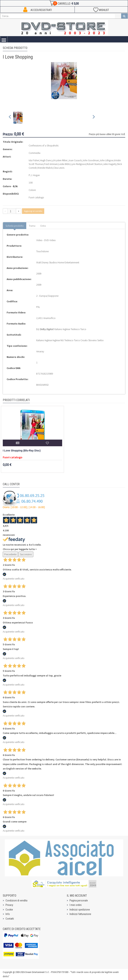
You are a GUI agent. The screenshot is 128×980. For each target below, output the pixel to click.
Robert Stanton (94, 164)
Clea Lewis (59, 168)
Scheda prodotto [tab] (15, 226)
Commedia (34, 153)
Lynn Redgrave (78, 164)
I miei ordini (76, 905)
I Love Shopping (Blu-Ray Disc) (22, 451)
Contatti (10, 919)
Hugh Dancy (46, 160)
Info (8, 914)
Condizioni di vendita (16, 900)
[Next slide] (94, 118)
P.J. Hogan (34, 175)
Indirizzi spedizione (80, 910)
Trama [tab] (32, 226)
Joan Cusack (75, 160)
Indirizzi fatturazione (80, 914)
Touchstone (42, 251)
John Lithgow (107, 160)
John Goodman (91, 160)
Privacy (9, 905)
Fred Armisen (51, 164)
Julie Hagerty (110, 164)
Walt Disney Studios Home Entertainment (58, 262)
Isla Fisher (34, 160)
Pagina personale (79, 900)
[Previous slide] (10, 118)
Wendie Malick (45, 168)
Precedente (10, 554)
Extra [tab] (43, 226)
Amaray (40, 351)
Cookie (9, 910)
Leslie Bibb (64, 164)
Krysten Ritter (60, 160)
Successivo (26, 554)
